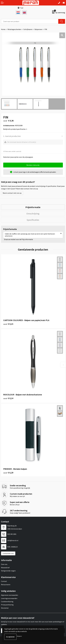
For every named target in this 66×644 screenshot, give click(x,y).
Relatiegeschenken (14, 29)
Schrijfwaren (28, 29)
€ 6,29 (8, 473)
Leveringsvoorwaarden (9, 598)
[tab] (33, 207)
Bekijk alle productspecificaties (15, 129)
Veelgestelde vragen (8, 571)
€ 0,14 (8, 398)
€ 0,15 (8, 324)
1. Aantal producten (12, 136)
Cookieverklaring (7, 602)
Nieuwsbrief (5, 568)
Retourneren (6, 585)
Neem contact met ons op (12, 193)
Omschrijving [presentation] (33, 214)
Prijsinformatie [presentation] (33, 207)
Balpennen (38, 29)
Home (3, 29)
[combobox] (30, 21)
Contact (4, 581)
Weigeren (19, 636)
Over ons (4, 564)
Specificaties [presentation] (33, 220)
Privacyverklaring (7, 605)
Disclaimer (5, 608)
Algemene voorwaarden (10, 595)
